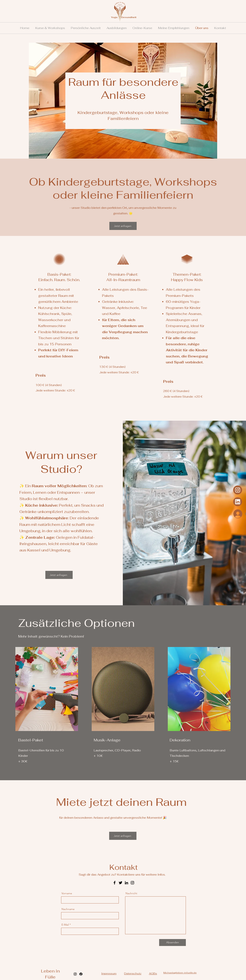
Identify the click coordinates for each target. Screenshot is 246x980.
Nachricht (131, 893)
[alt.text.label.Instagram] (75, 974)
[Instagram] (238, 502)
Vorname (67, 893)
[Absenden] (172, 943)
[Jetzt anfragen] (123, 226)
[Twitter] (121, 883)
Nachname (68, 909)
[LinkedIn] (126, 883)
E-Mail (65, 925)
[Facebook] (115, 883)
